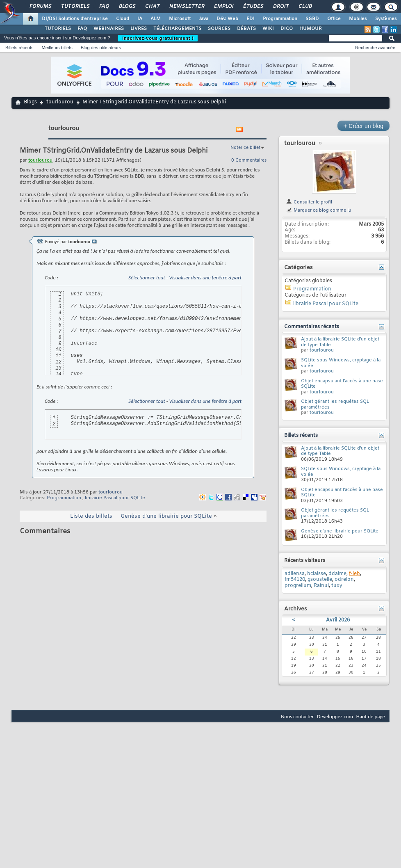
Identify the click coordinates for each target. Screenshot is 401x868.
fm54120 (295, 580)
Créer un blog (363, 126)
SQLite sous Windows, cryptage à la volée (341, 363)
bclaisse (317, 574)
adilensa (295, 574)
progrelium (298, 586)
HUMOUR (311, 29)
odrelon (344, 580)
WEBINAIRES (109, 29)
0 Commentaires (249, 160)
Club (305, 7)
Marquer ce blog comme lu (319, 210)
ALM (156, 19)
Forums (40, 7)
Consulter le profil (309, 202)
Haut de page (371, 716)
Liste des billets (91, 516)
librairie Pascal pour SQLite (115, 498)
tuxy (337, 586)
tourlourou (60, 102)
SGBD (312, 19)
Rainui (321, 586)
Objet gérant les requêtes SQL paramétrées (335, 404)
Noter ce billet (245, 148)
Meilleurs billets (57, 48)
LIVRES (139, 29)
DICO (287, 29)
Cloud (123, 19)
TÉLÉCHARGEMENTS (177, 29)
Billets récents (19, 48)
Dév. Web (227, 19)
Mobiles (358, 19)
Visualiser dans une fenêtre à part (205, 278)
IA (140, 19)
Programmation (280, 19)
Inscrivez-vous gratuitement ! (158, 38)
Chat (152, 7)
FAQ (104, 7)
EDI (251, 19)
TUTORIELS (58, 29)
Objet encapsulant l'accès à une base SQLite (342, 384)
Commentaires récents (312, 327)
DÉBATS (246, 29)
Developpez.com (335, 716)
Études (253, 7)
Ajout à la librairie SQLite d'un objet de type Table (340, 342)
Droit (280, 7)
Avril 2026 (338, 620)
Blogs (127, 7)
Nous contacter (297, 716)
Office (334, 19)
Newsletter (186, 7)
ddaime (337, 574)
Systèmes (386, 19)
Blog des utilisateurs (101, 48)
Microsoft (180, 19)
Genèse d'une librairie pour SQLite (166, 516)
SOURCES (219, 29)
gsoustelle (320, 580)
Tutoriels (75, 7)
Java (204, 19)
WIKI (268, 29)
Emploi (223, 7)
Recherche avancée (375, 48)
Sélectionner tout (147, 278)
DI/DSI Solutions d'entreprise (75, 19)
